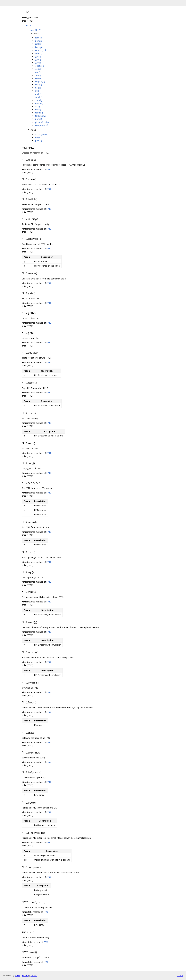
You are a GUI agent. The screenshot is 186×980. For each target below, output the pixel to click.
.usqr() (38, 88)
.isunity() (39, 47)
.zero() (38, 75)
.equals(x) (39, 66)
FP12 (29, 25)
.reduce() (39, 38)
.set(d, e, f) (40, 81)
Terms (34, 975)
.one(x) (38, 72)
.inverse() (39, 103)
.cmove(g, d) (41, 50)
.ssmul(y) (39, 100)
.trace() (38, 110)
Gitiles (18, 975)
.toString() (39, 113)
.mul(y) (38, 94)
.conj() (38, 78)
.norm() (38, 41)
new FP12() (36, 30)
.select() (39, 53)
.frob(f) (38, 106)
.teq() (37, 137)
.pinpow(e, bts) (42, 122)
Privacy (25, 975)
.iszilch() (39, 44)
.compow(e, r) (41, 125)
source (180, 975)
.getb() (38, 60)
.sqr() (37, 91)
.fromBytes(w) (42, 134)
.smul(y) (39, 97)
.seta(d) (38, 85)
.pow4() (38, 141)
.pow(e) (38, 119)
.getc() (38, 63)
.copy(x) (39, 69)
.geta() (38, 56)
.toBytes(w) (40, 116)
